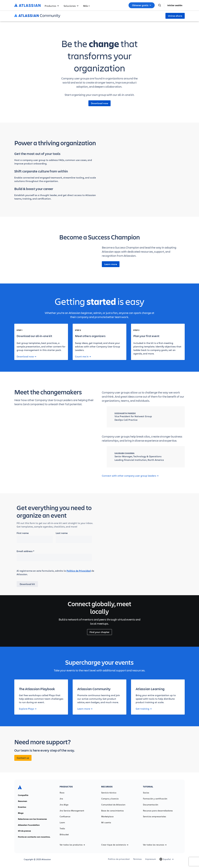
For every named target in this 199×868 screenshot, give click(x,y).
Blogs (21, 813)
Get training (144, 709)
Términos (137, 859)
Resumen (23, 801)
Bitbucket (64, 835)
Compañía (23, 795)
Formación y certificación (155, 799)
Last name (62, 533)
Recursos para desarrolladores (158, 811)
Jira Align (64, 805)
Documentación (151, 805)
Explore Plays (28, 709)
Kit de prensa (24, 831)
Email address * (25, 551)
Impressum (151, 859)
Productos (52, 6)
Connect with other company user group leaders (130, 476)
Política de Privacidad (79, 571)
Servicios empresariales (155, 817)
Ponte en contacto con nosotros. (34, 837)
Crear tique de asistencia (115, 845)
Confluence (65, 817)
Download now (99, 103)
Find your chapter (99, 632)
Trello (62, 829)
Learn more (111, 264)
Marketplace (107, 817)
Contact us (23, 758)
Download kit (27, 584)
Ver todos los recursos (155, 845)
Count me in (83, 356)
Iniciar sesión (175, 5)
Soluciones (71, 6)
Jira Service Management (72, 811)
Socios (146, 793)
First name (23, 533)
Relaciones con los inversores (32, 819)
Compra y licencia (110, 799)
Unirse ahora (175, 16)
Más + (86, 6)
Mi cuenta (106, 823)
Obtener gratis (142, 5)
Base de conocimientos (112, 811)
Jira (61, 799)
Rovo (62, 793)
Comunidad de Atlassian (113, 805)
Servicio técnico (109, 793)
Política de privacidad (119, 859)
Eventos (22, 807)
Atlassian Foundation (29, 825)
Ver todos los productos (72, 845)
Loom (62, 823)
